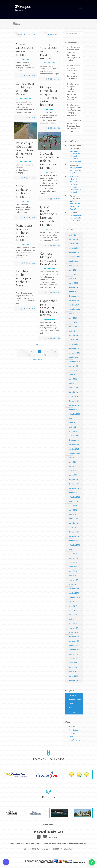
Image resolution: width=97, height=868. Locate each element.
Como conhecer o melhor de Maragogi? (24, 191)
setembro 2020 (74, 497)
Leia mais (32, 75)
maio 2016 (73, 667)
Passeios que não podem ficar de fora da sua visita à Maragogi (25, 150)
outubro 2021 (74, 449)
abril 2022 (72, 427)
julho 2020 (73, 506)
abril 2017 (72, 619)
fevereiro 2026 (74, 244)
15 (45, 355)
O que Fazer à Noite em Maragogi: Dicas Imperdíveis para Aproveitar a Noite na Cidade (74, 126)
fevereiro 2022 (74, 436)
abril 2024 (72, 331)
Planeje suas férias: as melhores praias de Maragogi (24, 233)
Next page (37, 359)
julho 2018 (73, 562)
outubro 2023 (74, 357)
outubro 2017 (74, 593)
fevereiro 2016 (74, 680)
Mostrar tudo (54, 34)
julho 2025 (73, 270)
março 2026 (73, 239)
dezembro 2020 (75, 484)
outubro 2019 (74, 541)
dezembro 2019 (75, 532)
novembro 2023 (75, 353)
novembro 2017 (75, 589)
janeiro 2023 (73, 397)
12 (34, 355)
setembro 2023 (74, 362)
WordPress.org (74, 740)
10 (55, 351)
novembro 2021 (75, 445)
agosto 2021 (74, 458)
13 (37, 355)
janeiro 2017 (73, 632)
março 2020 (73, 519)
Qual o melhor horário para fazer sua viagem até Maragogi (48, 216)
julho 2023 (73, 370)
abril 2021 (72, 471)
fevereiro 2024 (74, 340)
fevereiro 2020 (74, 523)
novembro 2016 (75, 641)
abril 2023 (72, 383)
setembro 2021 (74, 453)
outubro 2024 (74, 305)
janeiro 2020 (73, 527)
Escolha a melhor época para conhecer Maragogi (23, 278)
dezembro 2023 (75, 349)
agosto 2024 (74, 314)
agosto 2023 (74, 366)
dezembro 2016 (75, 637)
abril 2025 (72, 279)
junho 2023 (73, 375)
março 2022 (73, 431)
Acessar (72, 726)
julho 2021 (73, 462)
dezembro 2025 (75, 252)
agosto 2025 (74, 266)
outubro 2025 (74, 261)
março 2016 (73, 676)
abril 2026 (72, 235)
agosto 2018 (74, 558)
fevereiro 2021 (74, 479)
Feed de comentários (74, 735)
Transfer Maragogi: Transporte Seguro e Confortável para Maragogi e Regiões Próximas (74, 110)
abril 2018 (72, 576)
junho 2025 (73, 274)
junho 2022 (73, 423)
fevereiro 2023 (74, 392)
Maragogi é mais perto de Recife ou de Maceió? (76, 170)
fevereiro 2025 (74, 287)
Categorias (30, 34)
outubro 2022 (74, 410)
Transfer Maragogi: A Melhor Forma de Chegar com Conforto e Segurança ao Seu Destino (74, 54)
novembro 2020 (75, 488)
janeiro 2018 (73, 584)
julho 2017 (73, 606)
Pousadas (72, 708)
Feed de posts (74, 730)
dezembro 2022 (75, 401)
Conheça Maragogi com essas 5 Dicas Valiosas (49, 259)
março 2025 (73, 283)
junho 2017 (73, 610)
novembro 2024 (75, 300)
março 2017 (73, 624)
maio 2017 (73, 615)
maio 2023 (73, 379)
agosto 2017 (74, 602)
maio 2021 (73, 466)
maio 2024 (73, 327)
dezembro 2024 (75, 296)
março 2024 (73, 335)
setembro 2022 (74, 414)
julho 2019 (73, 554)
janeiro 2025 (73, 292)
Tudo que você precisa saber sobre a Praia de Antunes (49, 51)
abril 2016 (72, 672)
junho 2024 (73, 322)
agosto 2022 (74, 418)
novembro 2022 (75, 405)
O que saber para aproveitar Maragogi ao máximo (49, 308)
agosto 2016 (74, 654)
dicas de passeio (75, 700)
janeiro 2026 (73, 248)
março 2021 (73, 475)
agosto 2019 (74, 549)
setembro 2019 (74, 545)
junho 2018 (73, 567)
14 (41, 355)
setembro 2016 (74, 650)
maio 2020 (73, 510)
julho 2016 (73, 658)
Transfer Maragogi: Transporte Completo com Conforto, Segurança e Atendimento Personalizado (74, 92)
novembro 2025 (75, 257)
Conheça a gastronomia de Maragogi (75, 190)
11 (30, 355)
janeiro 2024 (73, 344)
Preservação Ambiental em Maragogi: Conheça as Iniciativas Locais (76, 156)
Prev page (37, 345)
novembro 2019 (75, 536)
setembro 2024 (74, 309)
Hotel (71, 704)
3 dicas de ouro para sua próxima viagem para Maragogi (49, 161)
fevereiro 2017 (74, 628)
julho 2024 (73, 318)
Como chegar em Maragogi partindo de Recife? (25, 89)
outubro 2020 (74, 493)
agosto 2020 (74, 501)
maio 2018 (73, 571)
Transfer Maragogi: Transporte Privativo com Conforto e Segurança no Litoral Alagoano (74, 72)
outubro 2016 (74, 645)
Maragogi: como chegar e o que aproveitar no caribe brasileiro (49, 96)
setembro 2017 (74, 597)
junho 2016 (73, 663)
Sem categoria (74, 712)
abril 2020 (72, 514)
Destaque (72, 696)
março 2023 (73, 388)
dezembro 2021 (75, 440)
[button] (92, 862)
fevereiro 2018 (74, 580)
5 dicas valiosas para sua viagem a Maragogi (25, 49)
